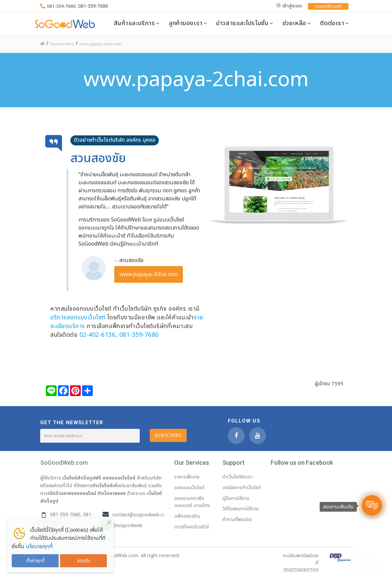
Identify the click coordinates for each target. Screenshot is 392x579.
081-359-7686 (94, 6)
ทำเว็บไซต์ (102, 486)
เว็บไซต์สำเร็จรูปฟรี (82, 478)
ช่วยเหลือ (294, 23)
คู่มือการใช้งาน (236, 498)
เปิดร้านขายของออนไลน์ (72, 493)
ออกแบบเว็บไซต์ (119, 478)
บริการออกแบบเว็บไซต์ (78, 317)
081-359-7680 (62, 6)
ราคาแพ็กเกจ (187, 477)
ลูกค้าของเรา (186, 23)
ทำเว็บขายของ (112, 493)
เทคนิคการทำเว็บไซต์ (242, 488)
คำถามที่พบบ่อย (237, 520)
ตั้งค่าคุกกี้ (35, 561)
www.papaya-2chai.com (149, 274)
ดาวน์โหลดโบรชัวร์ (192, 527)
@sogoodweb (127, 526)
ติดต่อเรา (332, 23)
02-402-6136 (97, 335)
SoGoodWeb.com (64, 463)
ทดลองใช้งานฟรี (328, 6)
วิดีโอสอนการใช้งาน (241, 509)
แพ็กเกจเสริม (187, 516)
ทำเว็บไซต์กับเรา (238, 477)
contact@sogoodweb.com (141, 515)
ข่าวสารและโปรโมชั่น (242, 23)
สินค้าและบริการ (135, 23)
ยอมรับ (84, 561)
